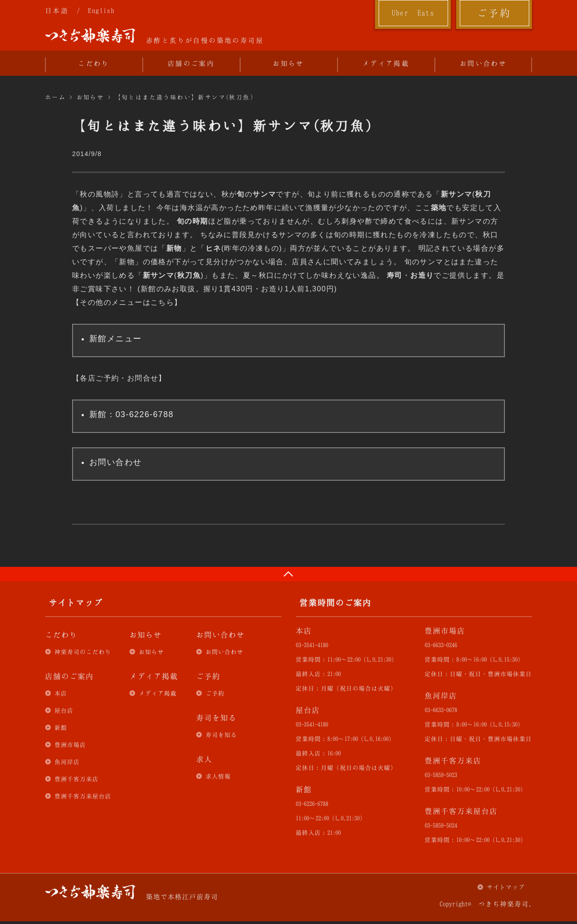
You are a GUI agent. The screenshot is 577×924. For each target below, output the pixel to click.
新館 (61, 727)
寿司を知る (221, 735)
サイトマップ (506, 887)
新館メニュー (115, 339)
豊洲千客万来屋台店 (83, 796)
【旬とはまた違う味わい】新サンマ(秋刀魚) (184, 97)
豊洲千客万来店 (77, 779)
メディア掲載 (386, 63)
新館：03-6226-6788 (131, 414)
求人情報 (218, 776)
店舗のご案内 (191, 63)
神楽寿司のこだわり (83, 652)
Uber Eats (413, 13)
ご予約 (494, 13)
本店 (61, 693)
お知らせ (288, 63)
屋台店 (64, 710)
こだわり (94, 63)
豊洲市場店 (70, 745)
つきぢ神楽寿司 (90, 36)
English (101, 10)
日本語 (57, 10)
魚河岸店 (67, 762)
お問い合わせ (483, 63)
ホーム (55, 97)
